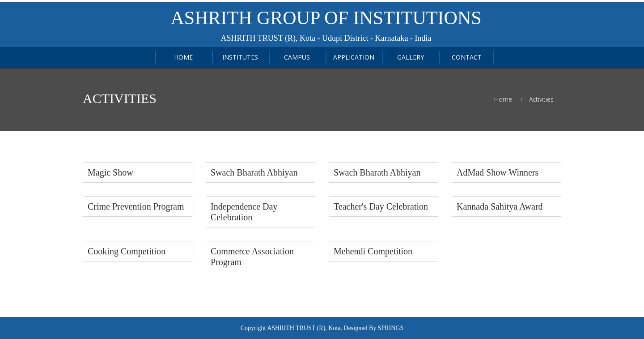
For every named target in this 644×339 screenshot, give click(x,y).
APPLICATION (354, 57)
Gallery (411, 57)
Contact (467, 57)
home (183, 57)
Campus (297, 57)
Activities (541, 99)
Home (503, 99)
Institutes (240, 57)
